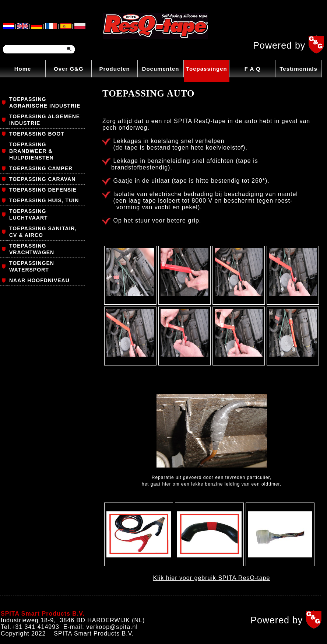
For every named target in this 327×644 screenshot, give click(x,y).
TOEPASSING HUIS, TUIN (44, 200)
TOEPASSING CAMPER (41, 168)
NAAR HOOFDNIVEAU (39, 280)
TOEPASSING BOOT (37, 134)
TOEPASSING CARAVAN (42, 179)
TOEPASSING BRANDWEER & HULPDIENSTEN (31, 151)
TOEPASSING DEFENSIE (43, 190)
